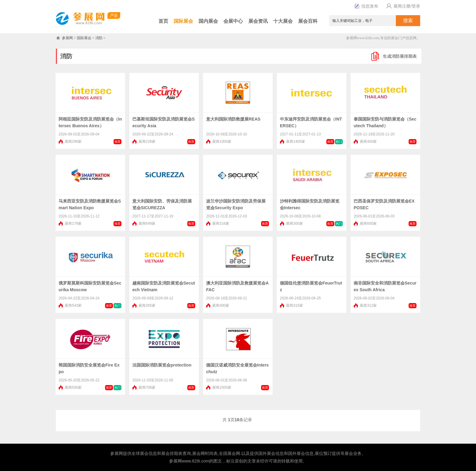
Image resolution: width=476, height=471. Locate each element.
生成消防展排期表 (400, 56)
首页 (163, 21)
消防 (99, 38)
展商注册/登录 (402, 6)
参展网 (67, 38)
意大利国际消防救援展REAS (233, 119)
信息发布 (366, 6)
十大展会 (283, 21)
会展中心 (233, 21)
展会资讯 (258, 21)
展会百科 (308, 21)
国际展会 (183, 21)
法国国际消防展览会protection (162, 365)
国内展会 (208, 21)
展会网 (199, 453)
